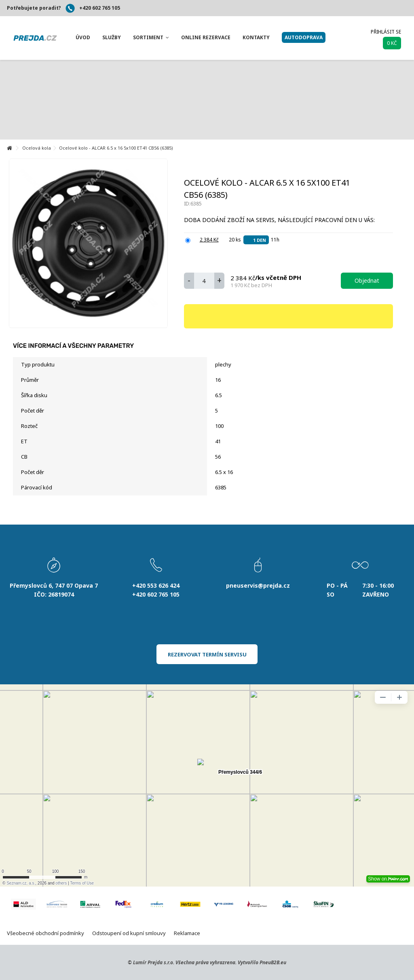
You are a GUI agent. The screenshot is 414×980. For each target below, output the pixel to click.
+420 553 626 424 (156, 585)
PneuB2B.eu (273, 962)
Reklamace (187, 933)
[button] (83, 38)
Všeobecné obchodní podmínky (45, 933)
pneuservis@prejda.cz (258, 585)
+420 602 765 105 (100, 8)
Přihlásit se (386, 32)
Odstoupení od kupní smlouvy (129, 933)
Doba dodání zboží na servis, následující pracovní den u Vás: (280, 220)
